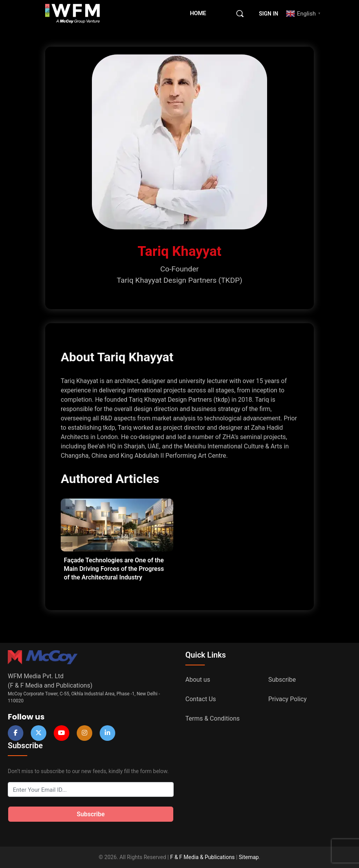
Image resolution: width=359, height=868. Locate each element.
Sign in (268, 14)
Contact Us (201, 699)
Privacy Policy (288, 699)
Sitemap (249, 857)
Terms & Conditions (213, 718)
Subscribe (282, 680)
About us (198, 680)
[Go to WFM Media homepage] (73, 14)
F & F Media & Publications (202, 857)
